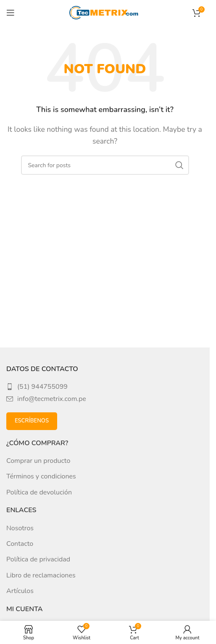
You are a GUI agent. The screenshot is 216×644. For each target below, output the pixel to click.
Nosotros (20, 528)
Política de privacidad (38, 559)
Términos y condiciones (41, 476)
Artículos (20, 591)
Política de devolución (39, 492)
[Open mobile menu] (11, 13)
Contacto (20, 544)
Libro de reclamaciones (41, 575)
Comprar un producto (38, 461)
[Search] (105, 165)
